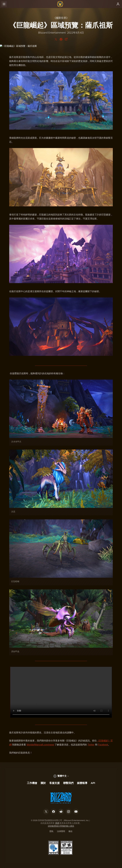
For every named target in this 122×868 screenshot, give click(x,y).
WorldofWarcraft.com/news (40, 745)
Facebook (103, 745)
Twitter (91, 745)
